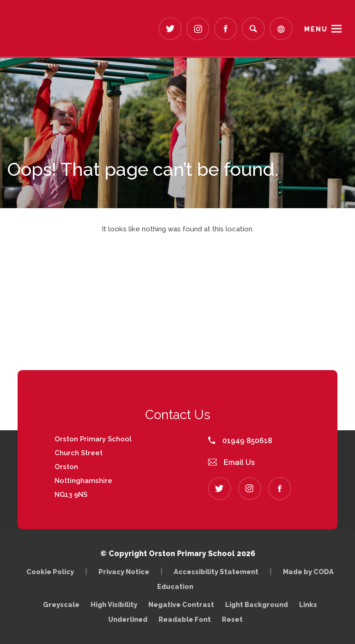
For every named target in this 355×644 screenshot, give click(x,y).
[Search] (253, 29)
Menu (316, 29)
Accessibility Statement (216, 572)
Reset (232, 619)
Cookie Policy (50, 572)
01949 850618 (240, 441)
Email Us (232, 462)
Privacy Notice (124, 572)
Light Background (257, 604)
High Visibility (114, 604)
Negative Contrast (181, 604)
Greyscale (61, 604)
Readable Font (185, 619)
